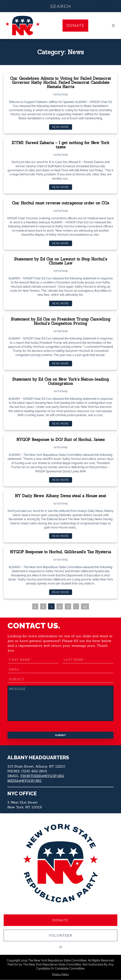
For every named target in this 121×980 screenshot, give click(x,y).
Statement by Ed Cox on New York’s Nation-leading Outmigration (61, 382)
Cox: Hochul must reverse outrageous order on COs (61, 203)
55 (85, 606)
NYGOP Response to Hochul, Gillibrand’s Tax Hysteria (61, 552)
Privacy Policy (61, 974)
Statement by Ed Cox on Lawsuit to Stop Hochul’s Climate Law (61, 261)
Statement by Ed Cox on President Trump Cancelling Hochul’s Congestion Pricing (61, 322)
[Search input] (61, 6)
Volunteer (61, 935)
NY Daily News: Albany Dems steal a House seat (61, 496)
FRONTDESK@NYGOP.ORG (42, 776)
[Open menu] (113, 26)
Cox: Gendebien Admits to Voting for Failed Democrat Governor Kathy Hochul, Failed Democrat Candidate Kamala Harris (61, 83)
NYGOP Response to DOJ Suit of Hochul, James (61, 440)
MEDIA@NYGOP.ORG (25, 781)
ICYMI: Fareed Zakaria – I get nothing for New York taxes (61, 145)
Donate (75, 25)
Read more (62, 128)
